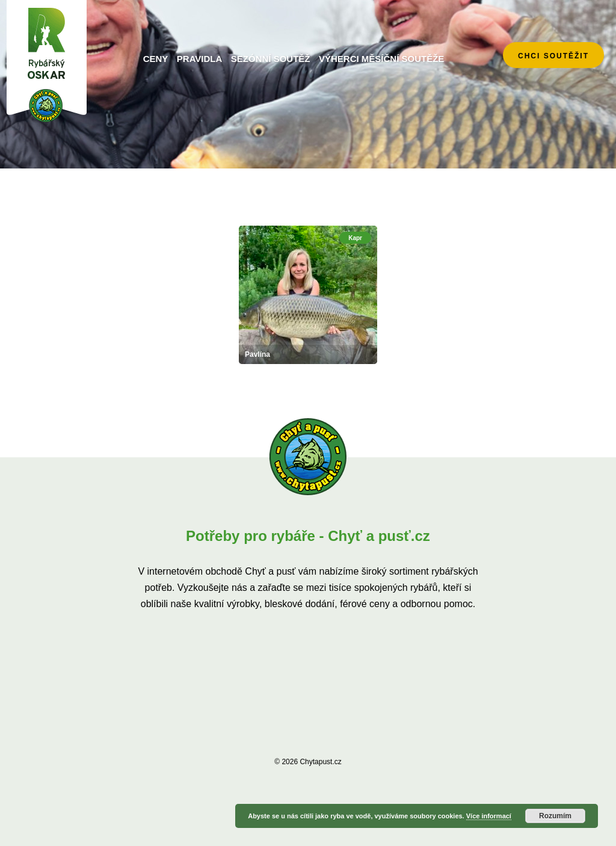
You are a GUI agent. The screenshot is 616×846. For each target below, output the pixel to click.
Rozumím (555, 816)
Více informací (489, 816)
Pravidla (200, 59)
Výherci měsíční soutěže (381, 59)
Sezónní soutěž (271, 59)
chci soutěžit (553, 56)
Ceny (156, 59)
